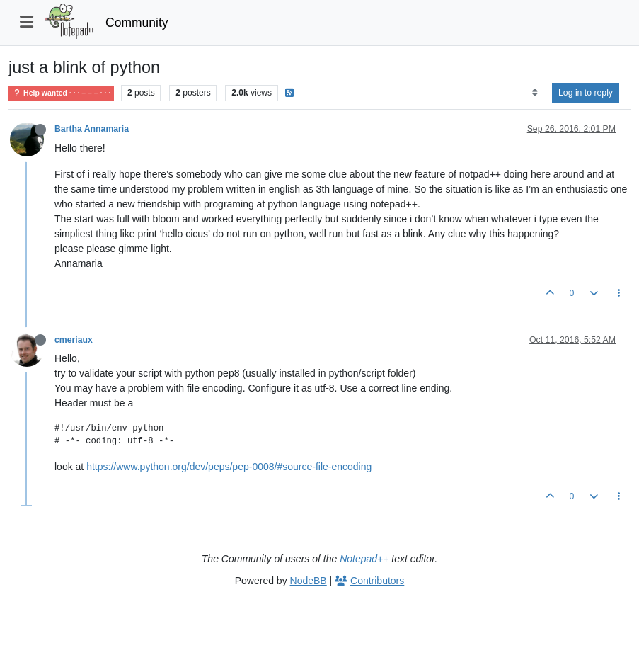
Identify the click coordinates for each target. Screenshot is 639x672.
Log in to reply (586, 93)
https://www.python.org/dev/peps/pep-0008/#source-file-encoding (229, 467)
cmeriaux (74, 340)
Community (137, 23)
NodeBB (309, 581)
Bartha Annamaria (92, 129)
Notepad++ (364, 559)
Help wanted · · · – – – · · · (61, 93)
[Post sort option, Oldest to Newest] (535, 93)
